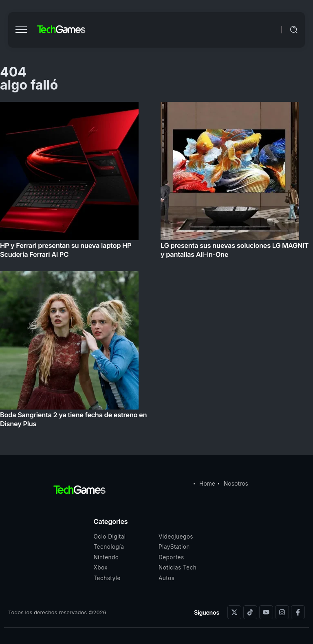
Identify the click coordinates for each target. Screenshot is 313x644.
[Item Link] (156, 267)
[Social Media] (234, 612)
